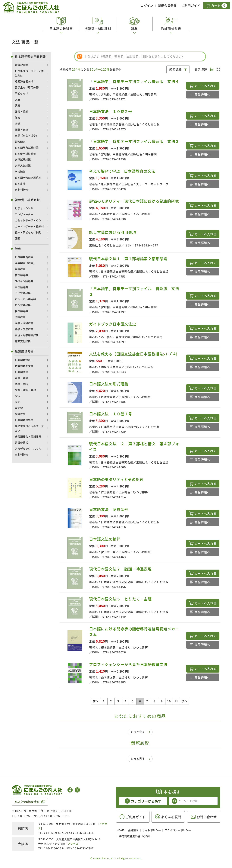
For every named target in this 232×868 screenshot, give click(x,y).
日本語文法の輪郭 (105, 539)
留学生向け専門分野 (27, 87)
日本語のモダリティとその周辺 (116, 479)
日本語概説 (21, 372)
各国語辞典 (21, 311)
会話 (17, 124)
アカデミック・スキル (28, 448)
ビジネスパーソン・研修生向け (29, 73)
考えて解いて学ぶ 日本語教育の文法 (122, 171)
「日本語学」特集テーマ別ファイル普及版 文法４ (134, 81)
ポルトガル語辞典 (25, 299)
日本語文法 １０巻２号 (111, 111)
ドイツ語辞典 (23, 293)
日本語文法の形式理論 (109, 384)
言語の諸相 (21, 442)
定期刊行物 (21, 190)
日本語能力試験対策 (27, 148)
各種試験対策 (23, 159)
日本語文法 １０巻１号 (111, 414)
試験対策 (20, 414)
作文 (17, 117)
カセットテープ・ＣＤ (28, 220)
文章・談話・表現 (25, 390)
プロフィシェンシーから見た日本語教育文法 (128, 664)
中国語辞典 (21, 287)
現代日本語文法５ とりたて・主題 (120, 599)
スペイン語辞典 (24, 281)
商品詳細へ (202, 94)
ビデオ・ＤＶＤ (24, 208)
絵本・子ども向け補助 (28, 232)
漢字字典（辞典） (25, 263)
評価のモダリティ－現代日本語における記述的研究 (134, 201)
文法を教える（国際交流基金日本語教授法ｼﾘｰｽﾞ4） (134, 354)
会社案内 (133, 830)
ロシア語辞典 (23, 305)
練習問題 (20, 142)
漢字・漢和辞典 (24, 323)
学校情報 (20, 172)
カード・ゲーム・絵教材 (29, 226)
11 (176, 701)
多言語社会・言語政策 (28, 436)
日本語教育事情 (24, 420)
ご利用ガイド (191, 5)
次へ (184, 701)
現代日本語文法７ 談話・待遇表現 (120, 569)
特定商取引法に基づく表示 (135, 836)
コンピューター (24, 214)
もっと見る (138, 732)
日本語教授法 (23, 360)
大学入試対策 (23, 166)
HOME (121, 830)
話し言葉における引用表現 (113, 232)
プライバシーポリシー (178, 830)
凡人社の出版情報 (27, 802)
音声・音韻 (21, 378)
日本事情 (20, 184)
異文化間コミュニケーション (29, 428)
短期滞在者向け (24, 81)
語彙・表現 (21, 130)
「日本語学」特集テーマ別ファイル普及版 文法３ (134, 141)
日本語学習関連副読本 (28, 178)
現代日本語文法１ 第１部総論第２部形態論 (128, 259)
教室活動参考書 (24, 366)
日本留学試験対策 (25, 154)
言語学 (19, 408)
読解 (17, 105)
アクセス (73, 844)
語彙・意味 (21, 384)
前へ (96, 701)
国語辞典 (20, 317)
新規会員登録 (167, 5)
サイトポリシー (152, 830)
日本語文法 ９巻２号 (109, 509)
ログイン (147, 5)
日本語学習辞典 (24, 257)
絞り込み (176, 69)
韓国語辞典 (21, 275)
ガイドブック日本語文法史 (113, 324)
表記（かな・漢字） (27, 136)
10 (169, 701)
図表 (17, 238)
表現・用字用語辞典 (27, 335)
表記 (17, 402)
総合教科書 (21, 65)
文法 (17, 99)
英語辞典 (20, 269)
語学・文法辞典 (24, 329)
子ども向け (21, 93)
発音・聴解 (21, 111)
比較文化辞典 (23, 341)
